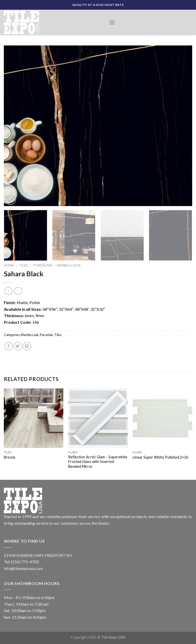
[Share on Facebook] (9, 346)
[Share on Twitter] (18, 346)
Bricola (9, 457)
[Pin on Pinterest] (27, 346)
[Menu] (112, 22)
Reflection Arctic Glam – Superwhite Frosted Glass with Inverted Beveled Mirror (98, 462)
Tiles (23, 265)
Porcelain (42, 265)
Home (9, 265)
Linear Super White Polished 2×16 (160, 457)
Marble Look (69, 265)
